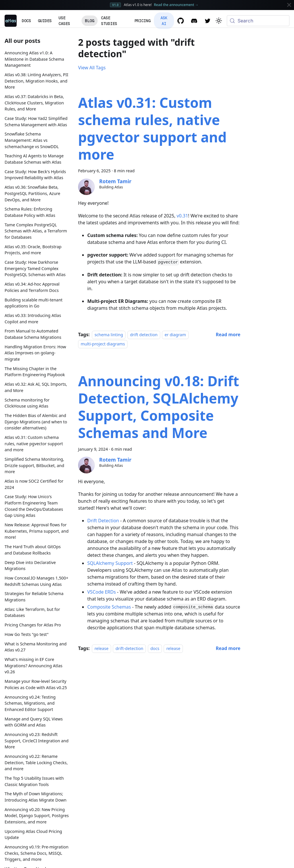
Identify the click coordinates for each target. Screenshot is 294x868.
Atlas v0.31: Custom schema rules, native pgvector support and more (34, 443)
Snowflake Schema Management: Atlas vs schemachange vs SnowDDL (32, 140)
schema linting (109, 335)
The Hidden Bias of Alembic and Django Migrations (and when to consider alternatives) (36, 422)
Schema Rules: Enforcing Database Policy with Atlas (30, 212)
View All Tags (92, 68)
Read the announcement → (176, 5)
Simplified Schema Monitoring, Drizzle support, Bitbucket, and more (34, 465)
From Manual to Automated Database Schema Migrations (33, 334)
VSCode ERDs (101, 592)
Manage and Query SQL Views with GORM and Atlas (34, 722)
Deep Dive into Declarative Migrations (30, 566)
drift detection (144, 335)
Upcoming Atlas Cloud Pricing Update (33, 834)
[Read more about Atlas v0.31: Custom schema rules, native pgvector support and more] (228, 334)
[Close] (289, 5)
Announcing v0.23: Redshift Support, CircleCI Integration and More (37, 741)
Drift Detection (103, 521)
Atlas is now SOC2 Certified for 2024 (34, 484)
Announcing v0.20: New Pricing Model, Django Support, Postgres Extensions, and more (37, 816)
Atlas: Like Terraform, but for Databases (32, 612)
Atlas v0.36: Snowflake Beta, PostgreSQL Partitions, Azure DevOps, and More (32, 193)
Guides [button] (45, 21)
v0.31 (182, 216)
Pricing (142, 21)
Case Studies (109, 21)
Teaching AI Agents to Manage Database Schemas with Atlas (34, 159)
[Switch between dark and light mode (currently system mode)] (219, 21)
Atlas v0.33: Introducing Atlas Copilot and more (33, 319)
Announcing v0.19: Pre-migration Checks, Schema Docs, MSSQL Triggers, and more (36, 853)
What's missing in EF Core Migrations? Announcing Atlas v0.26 (33, 666)
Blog (90, 21)
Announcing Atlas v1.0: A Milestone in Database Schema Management (34, 59)
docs (155, 648)
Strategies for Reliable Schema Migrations (34, 597)
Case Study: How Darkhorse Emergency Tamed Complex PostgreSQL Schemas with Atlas (35, 268)
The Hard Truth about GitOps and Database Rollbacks (33, 550)
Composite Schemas (109, 607)
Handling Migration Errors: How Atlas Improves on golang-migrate (35, 353)
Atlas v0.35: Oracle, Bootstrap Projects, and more (33, 250)
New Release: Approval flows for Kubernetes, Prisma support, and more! (37, 531)
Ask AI (164, 21)
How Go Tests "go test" (27, 634)
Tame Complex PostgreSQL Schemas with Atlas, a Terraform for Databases (36, 231)
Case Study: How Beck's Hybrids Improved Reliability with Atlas (35, 175)
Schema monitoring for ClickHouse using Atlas (27, 403)
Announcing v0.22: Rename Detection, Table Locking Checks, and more (36, 762)
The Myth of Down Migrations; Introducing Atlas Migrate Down (36, 797)
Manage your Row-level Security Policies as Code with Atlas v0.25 (36, 684)
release (101, 648)
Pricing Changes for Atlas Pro (33, 625)
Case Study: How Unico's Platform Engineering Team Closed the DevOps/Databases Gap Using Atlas (34, 506)
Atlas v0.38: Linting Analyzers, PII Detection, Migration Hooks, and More (36, 81)
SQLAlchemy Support (110, 563)
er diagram (175, 335)
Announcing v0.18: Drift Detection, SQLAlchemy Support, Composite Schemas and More (159, 407)
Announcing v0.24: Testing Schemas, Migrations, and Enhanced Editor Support (30, 703)
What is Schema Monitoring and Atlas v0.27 (36, 647)
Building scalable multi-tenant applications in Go (34, 303)
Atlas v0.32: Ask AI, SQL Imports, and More (36, 387)
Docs (26, 21)
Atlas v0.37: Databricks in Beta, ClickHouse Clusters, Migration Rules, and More (34, 103)
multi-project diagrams (103, 344)
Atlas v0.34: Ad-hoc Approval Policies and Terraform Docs (32, 287)
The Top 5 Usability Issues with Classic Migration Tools (34, 781)
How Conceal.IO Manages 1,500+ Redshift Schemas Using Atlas (36, 581)
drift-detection (129, 648)
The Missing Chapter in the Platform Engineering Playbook (35, 372)
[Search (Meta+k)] (258, 21)
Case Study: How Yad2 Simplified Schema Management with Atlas (36, 122)
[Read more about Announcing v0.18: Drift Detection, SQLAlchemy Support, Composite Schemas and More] (228, 648)
